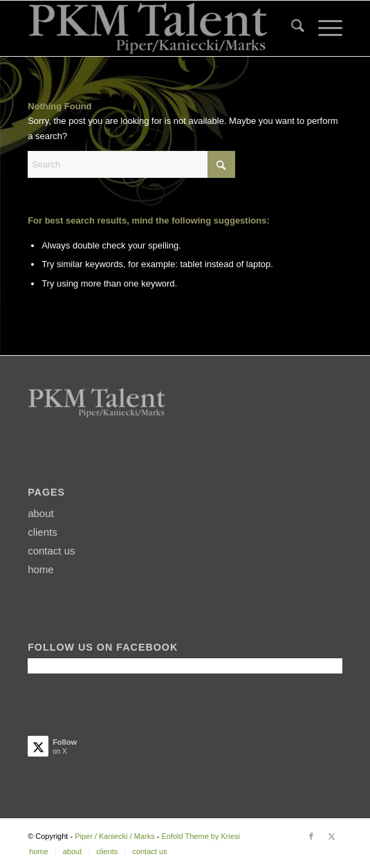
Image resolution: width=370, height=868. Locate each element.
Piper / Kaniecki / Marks (115, 836)
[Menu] (323, 28)
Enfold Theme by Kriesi (201, 836)
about (41, 513)
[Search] (291, 28)
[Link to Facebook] (311, 836)
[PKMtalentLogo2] (154, 28)
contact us (51, 551)
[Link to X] (332, 836)
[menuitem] (291, 28)
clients (43, 532)
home (41, 569)
